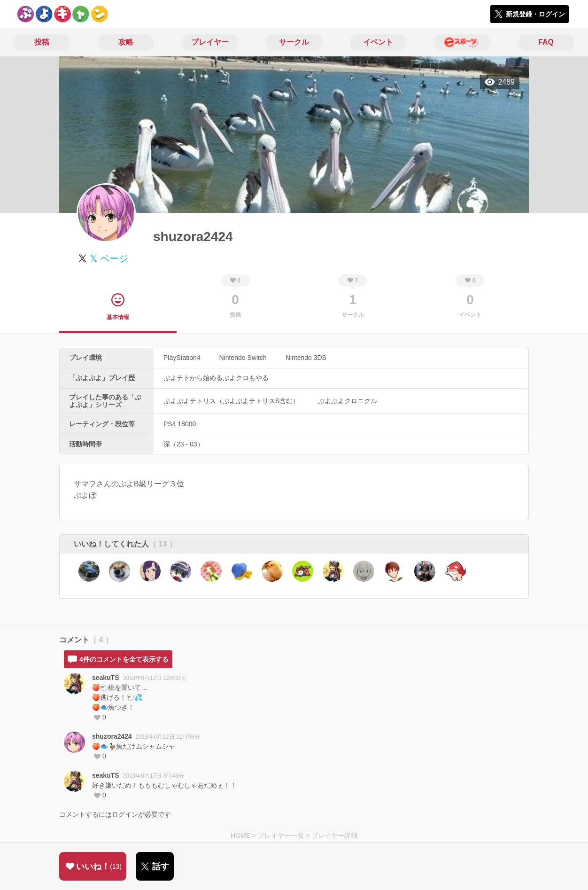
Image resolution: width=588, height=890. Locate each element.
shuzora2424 (112, 736)
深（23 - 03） (184, 444)
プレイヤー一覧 (281, 835)
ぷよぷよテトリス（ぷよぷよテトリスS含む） (231, 401)
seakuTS (106, 678)
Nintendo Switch (243, 358)
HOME (240, 835)
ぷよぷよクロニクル (348, 401)
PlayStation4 (182, 358)
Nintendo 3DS (306, 358)
